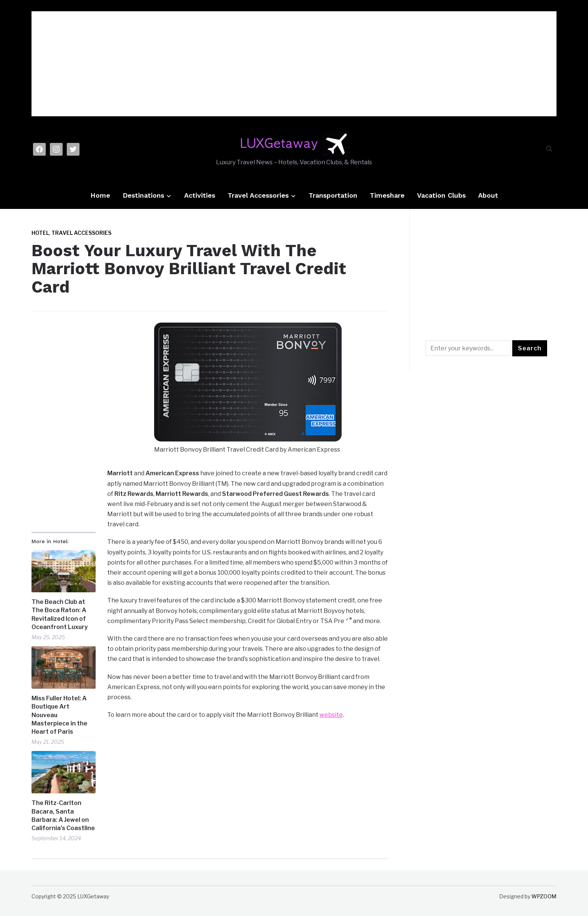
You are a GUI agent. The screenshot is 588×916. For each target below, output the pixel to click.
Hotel (40, 233)
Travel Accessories (258, 195)
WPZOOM (544, 896)
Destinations (143, 195)
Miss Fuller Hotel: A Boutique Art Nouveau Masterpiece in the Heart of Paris (59, 715)
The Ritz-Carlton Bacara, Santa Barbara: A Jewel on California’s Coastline (63, 815)
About (488, 195)
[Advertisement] (294, 64)
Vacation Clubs (441, 195)
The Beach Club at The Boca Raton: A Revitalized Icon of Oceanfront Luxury (60, 614)
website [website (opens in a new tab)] (331, 715)
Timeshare (387, 195)
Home (100, 195)
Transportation (333, 195)
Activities (200, 195)
